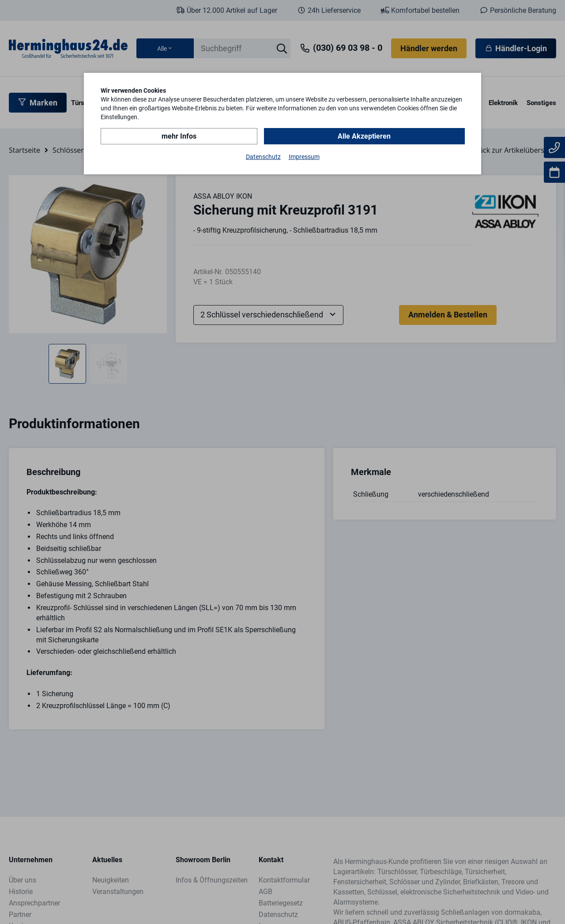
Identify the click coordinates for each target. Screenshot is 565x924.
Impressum (304, 156)
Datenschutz (263, 156)
